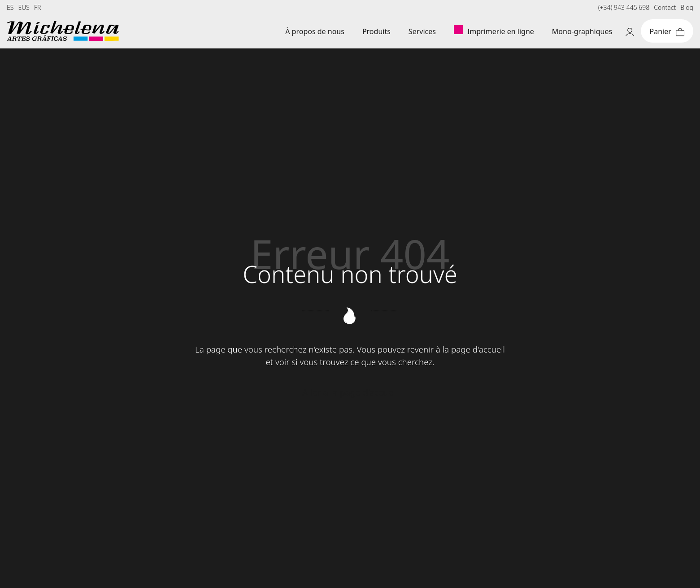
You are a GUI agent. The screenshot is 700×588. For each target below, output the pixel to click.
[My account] (630, 31)
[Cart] (667, 31)
